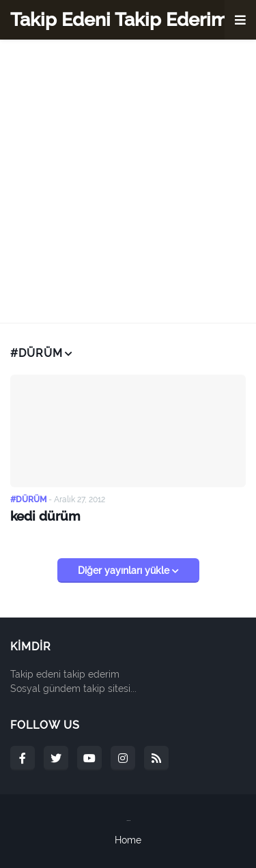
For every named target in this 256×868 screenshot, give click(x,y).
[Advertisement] (128, 181)
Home (128, 840)
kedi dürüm (45, 516)
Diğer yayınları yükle (125, 570)
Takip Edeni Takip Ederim (119, 19)
